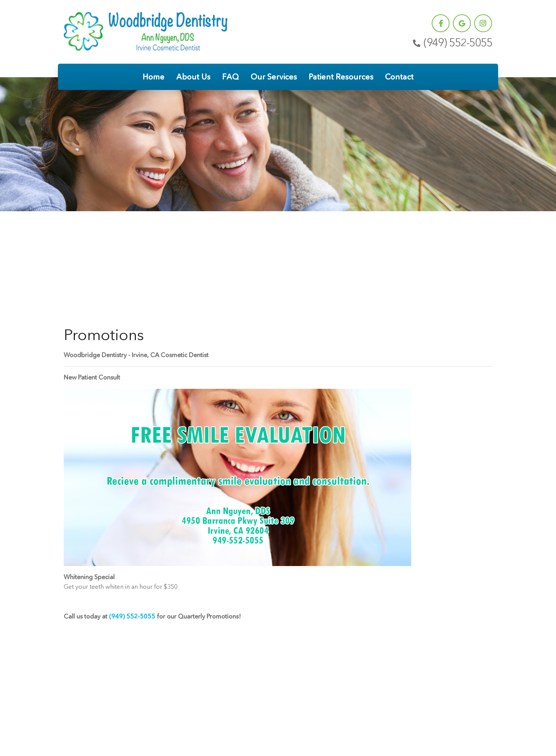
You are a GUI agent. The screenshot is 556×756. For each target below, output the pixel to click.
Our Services (274, 77)
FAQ (231, 77)
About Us (193, 77)
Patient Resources (341, 77)
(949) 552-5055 (452, 43)
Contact (399, 77)
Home (153, 77)
